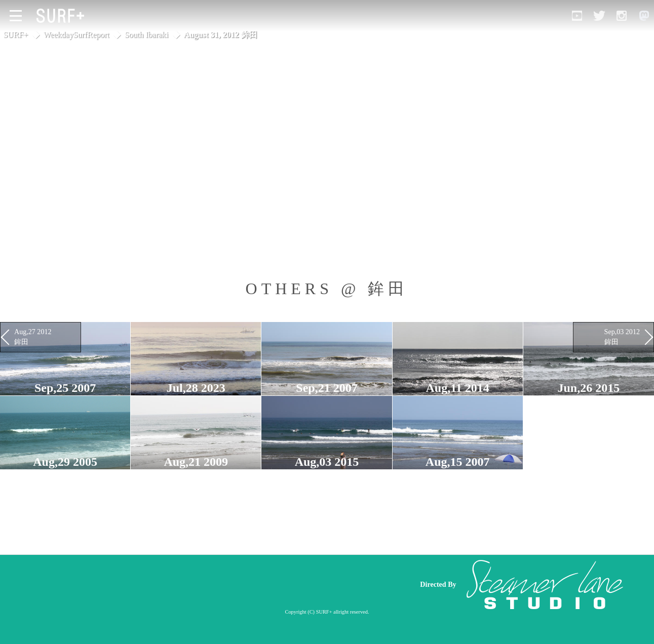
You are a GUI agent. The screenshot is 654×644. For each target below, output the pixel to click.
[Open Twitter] (599, 16)
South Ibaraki (147, 35)
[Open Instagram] (622, 16)
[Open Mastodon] (644, 16)
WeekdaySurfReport (76, 35)
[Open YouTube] (577, 16)
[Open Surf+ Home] (63, 16)
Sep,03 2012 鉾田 (622, 337)
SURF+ (15, 35)
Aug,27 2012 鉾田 (33, 337)
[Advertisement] (215, 584)
